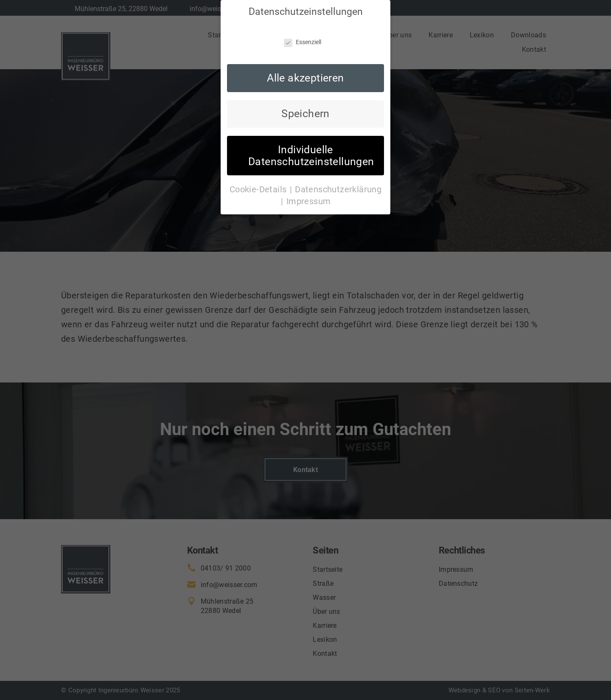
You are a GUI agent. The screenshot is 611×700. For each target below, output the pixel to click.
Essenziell (303, 36)
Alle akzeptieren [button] (305, 72)
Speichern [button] (305, 108)
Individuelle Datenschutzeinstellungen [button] (311, 149)
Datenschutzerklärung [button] (338, 183)
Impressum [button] (309, 195)
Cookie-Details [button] (259, 183)
